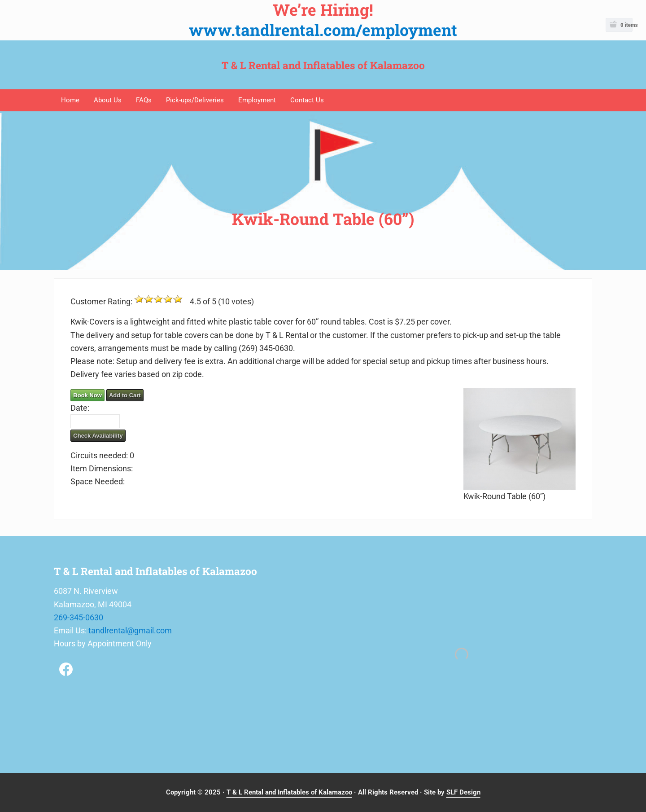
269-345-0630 (79, 617)
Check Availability (98, 436)
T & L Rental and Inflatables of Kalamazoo (323, 65)
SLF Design (463, 792)
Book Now (87, 395)
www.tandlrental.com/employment (323, 30)
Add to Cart (125, 395)
